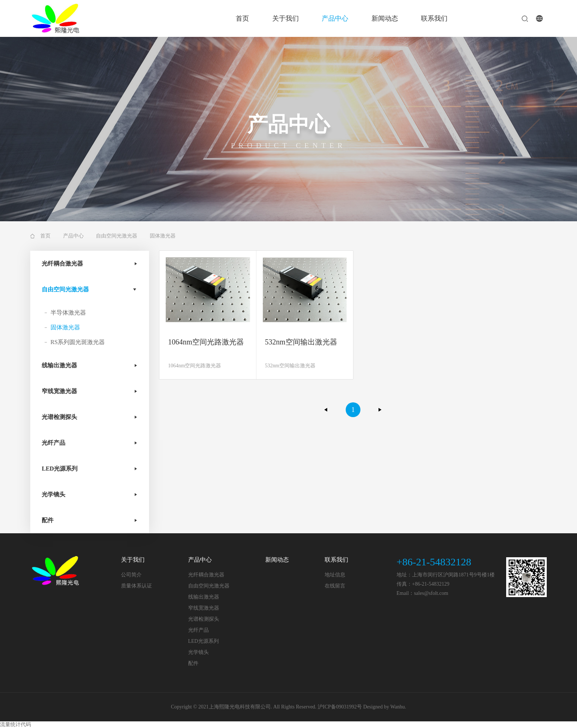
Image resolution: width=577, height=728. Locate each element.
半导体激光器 (68, 313)
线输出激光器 (59, 365)
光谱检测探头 (59, 417)
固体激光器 (65, 327)
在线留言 (335, 586)
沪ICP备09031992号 (340, 707)
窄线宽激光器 (59, 391)
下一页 (380, 410)
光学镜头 (53, 494)
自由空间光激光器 (117, 236)
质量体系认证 (137, 586)
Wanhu (398, 707)
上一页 (326, 410)
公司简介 (131, 575)
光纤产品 (53, 443)
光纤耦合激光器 (62, 264)
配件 (48, 520)
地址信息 (335, 575)
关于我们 (286, 18)
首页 (242, 18)
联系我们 (434, 18)
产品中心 (335, 18)
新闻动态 (385, 18)
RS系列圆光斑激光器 (78, 342)
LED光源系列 (60, 469)
